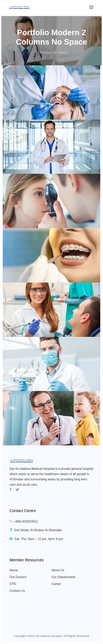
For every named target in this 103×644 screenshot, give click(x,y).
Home (14, 570)
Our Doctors (18, 577)
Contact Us (17, 591)
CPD (13, 584)
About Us (58, 570)
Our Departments (63, 577)
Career (56, 584)
